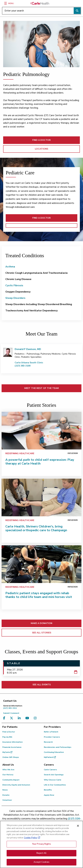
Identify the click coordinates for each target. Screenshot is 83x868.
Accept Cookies (41, 863)
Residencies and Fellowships (58, 747)
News (5, 790)
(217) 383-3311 (42, 707)
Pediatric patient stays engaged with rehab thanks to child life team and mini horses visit (39, 595)
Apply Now (49, 795)
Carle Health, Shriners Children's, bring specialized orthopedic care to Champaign (36, 528)
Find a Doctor (9, 732)
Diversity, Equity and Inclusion (16, 785)
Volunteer (7, 800)
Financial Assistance (12, 747)
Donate (6, 795)
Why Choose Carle (53, 780)
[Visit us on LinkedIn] (20, 718)
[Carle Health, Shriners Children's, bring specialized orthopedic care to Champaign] (41, 497)
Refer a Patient (51, 732)
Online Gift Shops (11, 757)
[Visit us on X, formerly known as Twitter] (12, 718)
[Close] (78, 827)
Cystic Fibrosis (14, 285)
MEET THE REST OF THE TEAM (41, 388)
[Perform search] (77, 11)
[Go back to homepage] (40, 3)
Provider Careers (52, 737)
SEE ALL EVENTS (42, 685)
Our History (8, 775)
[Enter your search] (41, 11)
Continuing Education (54, 752)
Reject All (41, 854)
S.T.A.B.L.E (13, 663)
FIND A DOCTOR (41, 140)
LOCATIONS (41, 149)
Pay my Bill (7, 737)
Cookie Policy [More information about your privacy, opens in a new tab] (31, 839)
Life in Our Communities (55, 785)
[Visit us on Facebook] (5, 718)
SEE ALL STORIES (42, 633)
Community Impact (11, 780)
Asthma (10, 267)
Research (48, 742)
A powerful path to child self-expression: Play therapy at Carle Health (40, 462)
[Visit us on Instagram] (36, 718)
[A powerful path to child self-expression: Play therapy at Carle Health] (41, 431)
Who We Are (8, 770)
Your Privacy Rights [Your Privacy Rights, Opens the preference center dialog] (41, 845)
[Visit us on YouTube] (28, 718)
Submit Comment (11, 713)
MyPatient (50, 757)
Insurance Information (12, 742)
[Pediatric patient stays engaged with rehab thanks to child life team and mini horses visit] (41, 564)
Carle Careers (50, 770)
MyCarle (7, 752)
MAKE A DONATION (41, 623)
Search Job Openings (54, 775)
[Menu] (6, 3)
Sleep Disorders (15, 298)
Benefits (48, 790)
